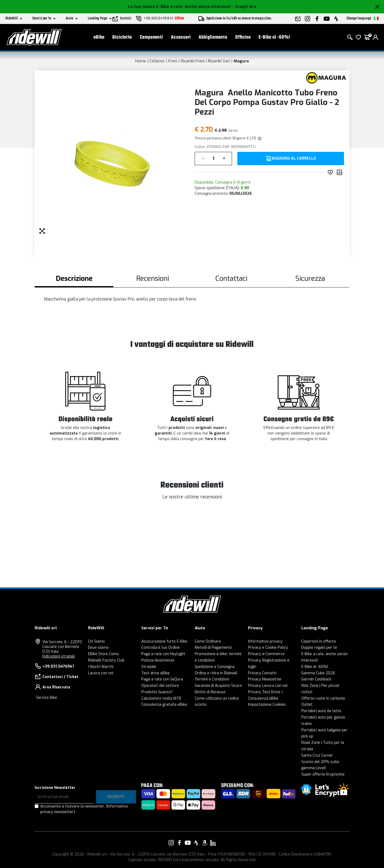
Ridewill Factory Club (106, 660)
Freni (173, 61)
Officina (243, 37)
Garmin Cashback (316, 679)
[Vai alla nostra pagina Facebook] (179, 843)
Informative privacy (265, 641)
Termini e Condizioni (212, 679)
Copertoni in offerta (319, 641)
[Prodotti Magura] (326, 78)
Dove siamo (98, 648)
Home (141, 61)
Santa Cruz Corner (317, 755)
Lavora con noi (101, 673)
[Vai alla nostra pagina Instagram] (171, 843)
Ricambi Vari (219, 61)
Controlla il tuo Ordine (161, 648)
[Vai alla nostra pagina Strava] (196, 843)
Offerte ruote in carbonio (323, 698)
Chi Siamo (96, 641)
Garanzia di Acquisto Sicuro (218, 686)
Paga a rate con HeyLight (163, 654)
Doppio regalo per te (319, 648)
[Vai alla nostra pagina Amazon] (205, 843)
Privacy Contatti (262, 673)
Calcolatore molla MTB (161, 698)
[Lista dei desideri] (358, 37)
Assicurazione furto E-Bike (164, 641)
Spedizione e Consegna (215, 667)
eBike (99, 37)
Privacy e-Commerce (266, 654)
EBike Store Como (103, 654)
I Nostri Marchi (101, 667)
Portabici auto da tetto (321, 711)
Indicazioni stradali (59, 656)
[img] (259, 138)
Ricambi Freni (193, 61)
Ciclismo (157, 61)
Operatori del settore (160, 686)
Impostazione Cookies (267, 705)
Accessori (181, 37)
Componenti (151, 37)
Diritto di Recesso (210, 692)
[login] (375, 37)
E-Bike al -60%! (274, 37)
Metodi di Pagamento (213, 648)
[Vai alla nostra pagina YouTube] (188, 843)
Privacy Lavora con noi (268, 686)
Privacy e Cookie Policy (268, 648)
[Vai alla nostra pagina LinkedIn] (213, 843)
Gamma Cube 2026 (318, 673)
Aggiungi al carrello (294, 159)
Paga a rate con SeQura (162, 679)
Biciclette (122, 37)
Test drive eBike (155, 673)
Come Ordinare (208, 641)
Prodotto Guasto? (157, 692)
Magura (241, 61)
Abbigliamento (213, 37)
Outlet (307, 705)
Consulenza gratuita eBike (164, 705)
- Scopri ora (244, 7)
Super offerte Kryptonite (323, 774)
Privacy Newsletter (265, 679)
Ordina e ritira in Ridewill (216, 673)
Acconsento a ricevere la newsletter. (84, 809)
